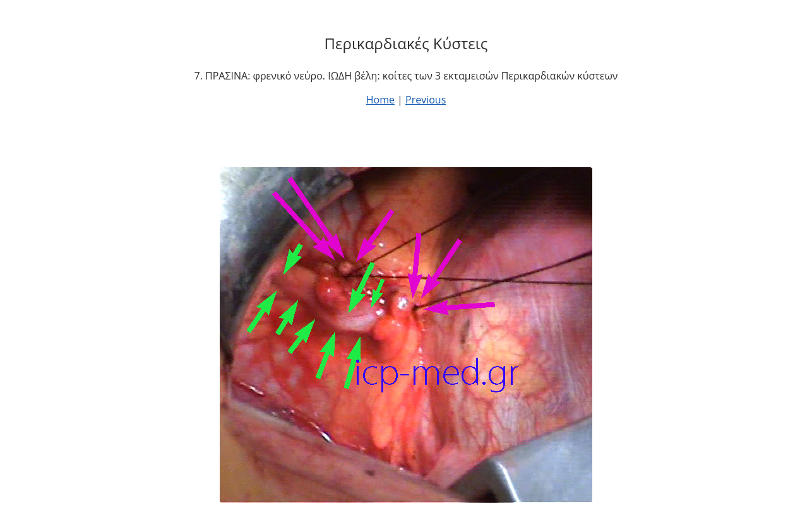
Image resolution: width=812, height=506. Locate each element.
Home (380, 100)
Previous (426, 100)
